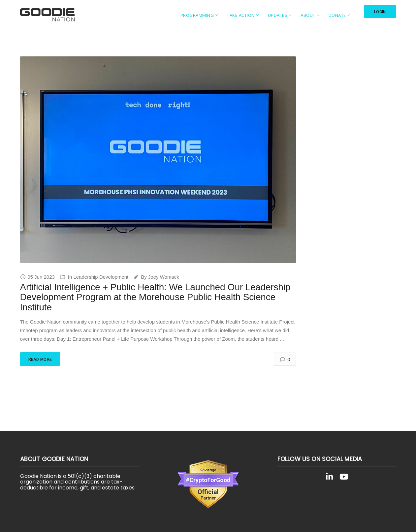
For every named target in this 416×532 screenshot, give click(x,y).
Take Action (241, 15)
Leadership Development (101, 277)
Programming (197, 15)
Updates (278, 15)
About (308, 15)
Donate (337, 15)
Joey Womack (164, 277)
